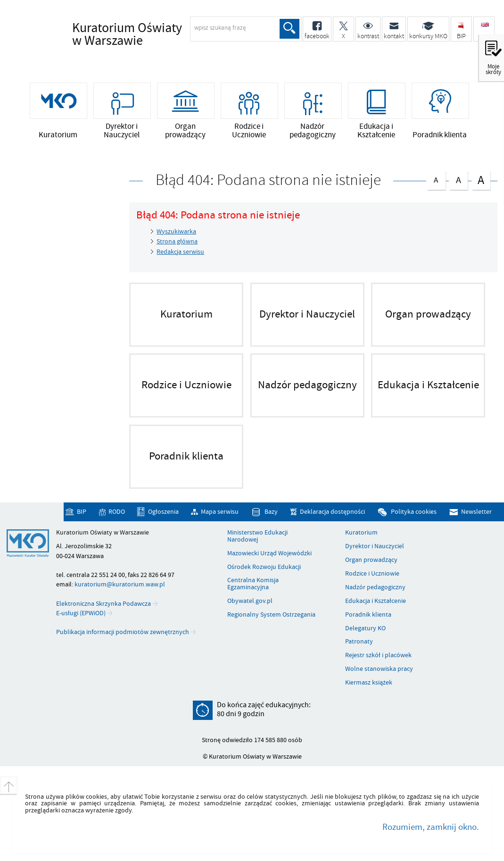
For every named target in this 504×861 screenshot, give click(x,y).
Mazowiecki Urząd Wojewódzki (269, 553)
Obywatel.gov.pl (250, 601)
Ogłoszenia (163, 512)
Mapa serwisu (220, 512)
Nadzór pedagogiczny (375, 587)
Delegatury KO (365, 628)
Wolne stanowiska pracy (379, 669)
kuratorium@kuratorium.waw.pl (120, 584)
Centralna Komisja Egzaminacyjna (253, 584)
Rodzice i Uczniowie (372, 574)
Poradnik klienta (368, 615)
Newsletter (476, 512)
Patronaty (359, 642)
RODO (117, 512)
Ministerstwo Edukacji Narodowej (257, 536)
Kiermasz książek (369, 683)
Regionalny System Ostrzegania (271, 615)
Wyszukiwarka (176, 231)
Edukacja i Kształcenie (376, 601)
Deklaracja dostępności (332, 512)
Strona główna (177, 241)
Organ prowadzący (371, 560)
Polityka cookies (414, 512)
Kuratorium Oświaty (155, 35)
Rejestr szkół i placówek (378, 655)
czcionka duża (481, 180)
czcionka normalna (436, 178)
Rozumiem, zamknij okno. (431, 827)
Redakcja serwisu (180, 252)
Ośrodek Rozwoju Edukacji (264, 567)
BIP (82, 512)
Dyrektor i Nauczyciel (375, 546)
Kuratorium (361, 533)
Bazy (271, 512)
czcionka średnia (458, 179)
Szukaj (289, 29)
